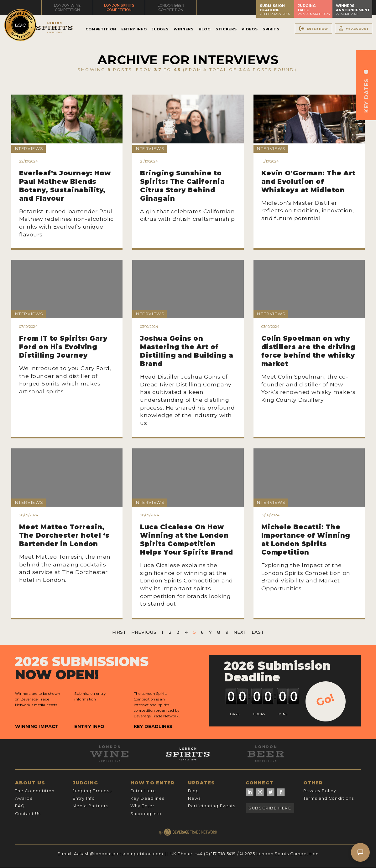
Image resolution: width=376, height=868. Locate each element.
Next (240, 632)
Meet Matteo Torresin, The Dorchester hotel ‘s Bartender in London (64, 535)
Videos (250, 29)
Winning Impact (37, 726)
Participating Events (212, 806)
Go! (325, 700)
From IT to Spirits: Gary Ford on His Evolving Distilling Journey (63, 347)
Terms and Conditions (329, 798)
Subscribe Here (270, 808)
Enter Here (143, 791)
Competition (101, 29)
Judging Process (92, 791)
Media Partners (91, 806)
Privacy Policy (320, 791)
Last (258, 632)
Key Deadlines (153, 726)
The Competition (35, 791)
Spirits (271, 29)
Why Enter (142, 806)
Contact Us (28, 814)
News (194, 798)
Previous (144, 632)
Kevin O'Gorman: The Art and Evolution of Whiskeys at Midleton (308, 181)
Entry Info (134, 29)
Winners (183, 29)
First (119, 632)
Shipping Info (146, 814)
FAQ (20, 806)
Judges (160, 29)
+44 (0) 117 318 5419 (215, 854)
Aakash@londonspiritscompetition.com (119, 854)
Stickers (226, 29)
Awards (24, 798)
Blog (205, 29)
